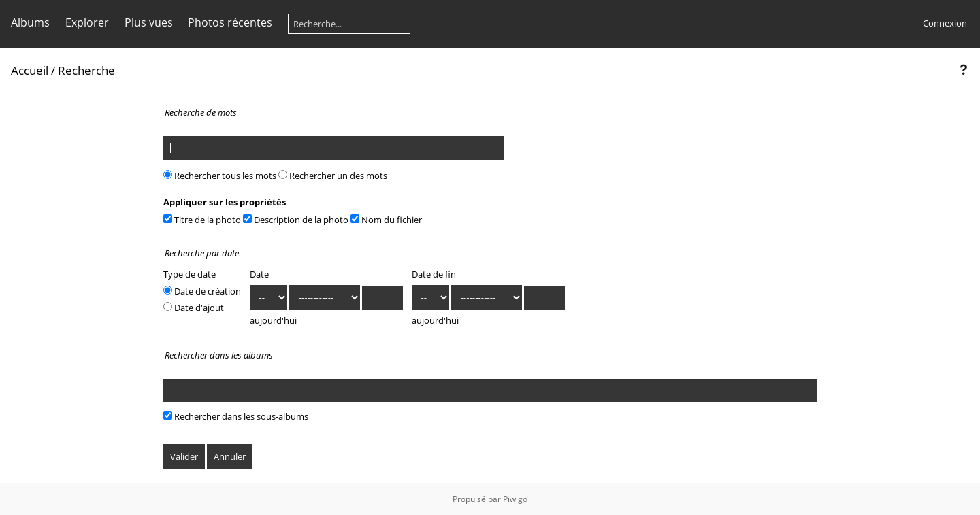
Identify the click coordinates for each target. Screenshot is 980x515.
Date (259, 274)
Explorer (87, 22)
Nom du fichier (386, 220)
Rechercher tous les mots (220, 176)
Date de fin (434, 274)
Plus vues (149, 22)
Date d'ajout (194, 308)
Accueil (30, 70)
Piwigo (515, 499)
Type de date (190, 274)
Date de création (202, 291)
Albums (30, 22)
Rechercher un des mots (333, 176)
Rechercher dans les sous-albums (236, 416)
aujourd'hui (273, 320)
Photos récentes (230, 22)
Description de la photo (296, 220)
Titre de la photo (202, 220)
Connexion (945, 23)
